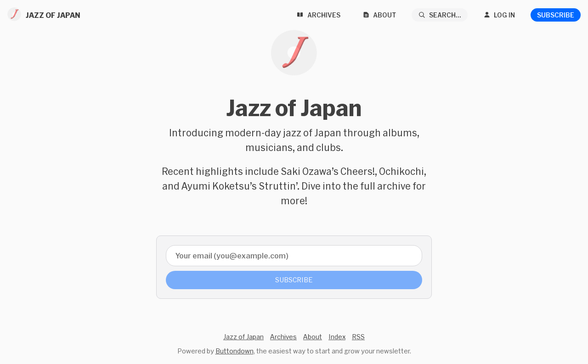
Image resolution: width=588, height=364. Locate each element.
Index (337, 337)
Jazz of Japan (243, 337)
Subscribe (556, 15)
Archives (283, 337)
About (313, 337)
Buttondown (235, 351)
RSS (358, 337)
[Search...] (440, 15)
